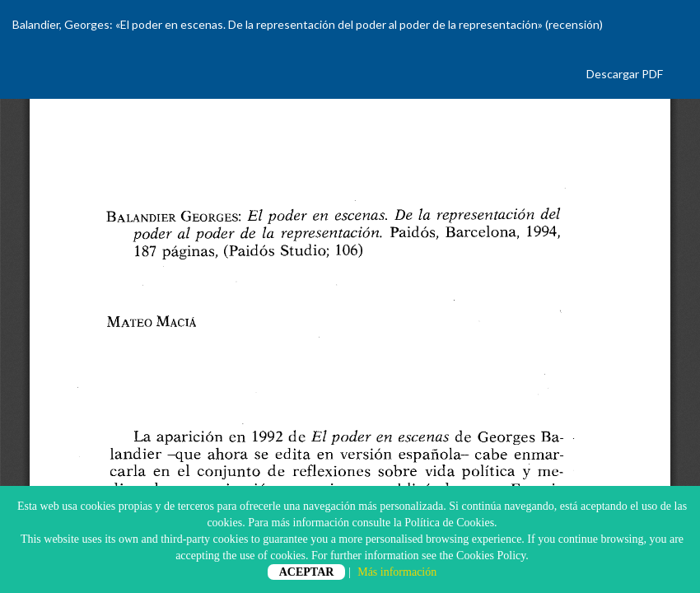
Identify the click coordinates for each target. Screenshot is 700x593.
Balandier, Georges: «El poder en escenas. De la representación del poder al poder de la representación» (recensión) (308, 24)
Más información (397, 572)
